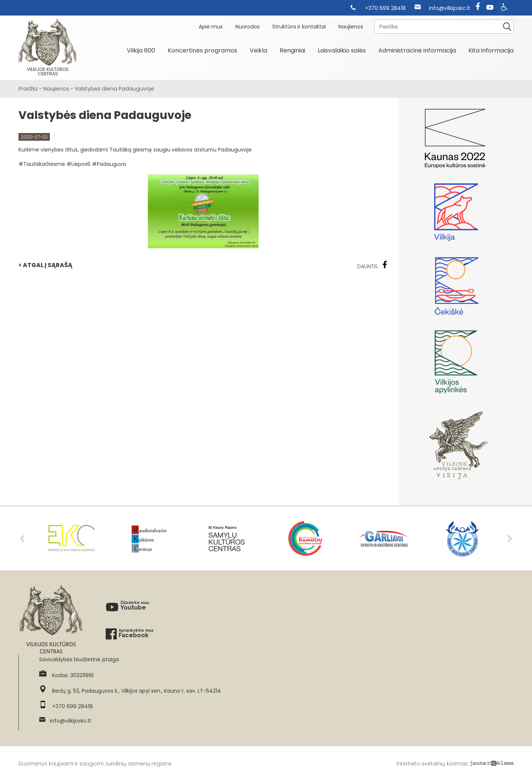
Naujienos (351, 27)
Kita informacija (491, 50)
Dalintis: (372, 265)
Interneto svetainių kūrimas (432, 764)
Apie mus (211, 27)
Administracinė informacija (417, 50)
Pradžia (28, 89)
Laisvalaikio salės (342, 50)
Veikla (258, 50)
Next (510, 539)
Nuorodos (248, 27)
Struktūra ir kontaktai (299, 27)
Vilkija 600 (141, 50)
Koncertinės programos (202, 50)
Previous (22, 539)
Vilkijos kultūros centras (48, 48)
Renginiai (292, 50)
